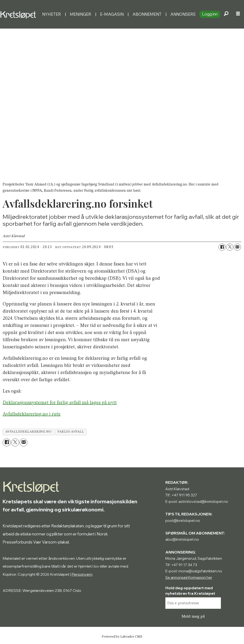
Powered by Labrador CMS (122, 637)
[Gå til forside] (19, 14)
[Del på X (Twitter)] (230, 247)
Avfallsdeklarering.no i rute (32, 414)
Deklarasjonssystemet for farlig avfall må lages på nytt (60, 403)
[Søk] (226, 14)
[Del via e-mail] (237, 247)
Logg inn (210, 14)
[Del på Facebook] (222, 247)
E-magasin (112, 14)
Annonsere (183, 14)
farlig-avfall (71, 432)
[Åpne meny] (238, 14)
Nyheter (52, 14)
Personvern (82, 574)
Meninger (81, 14)
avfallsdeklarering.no (28, 432)
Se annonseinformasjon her (189, 577)
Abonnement (147, 14)
